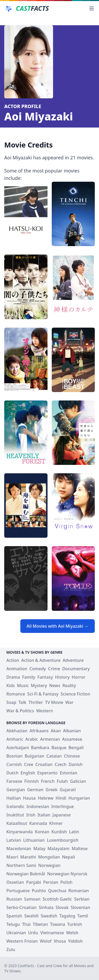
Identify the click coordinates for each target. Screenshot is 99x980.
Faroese (14, 781)
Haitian (14, 798)
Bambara (40, 748)
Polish (67, 882)
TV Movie (54, 702)
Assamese (72, 739)
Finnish (32, 781)
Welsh (72, 933)
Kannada (38, 823)
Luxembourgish (63, 840)
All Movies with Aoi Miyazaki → (58, 626)
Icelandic (15, 806)
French (48, 781)
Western (45, 711)
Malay (39, 849)
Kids (11, 686)
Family (29, 677)
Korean (42, 832)
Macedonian (19, 849)
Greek (52, 790)
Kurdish (59, 832)
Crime (54, 669)
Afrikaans (39, 731)
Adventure (73, 660)
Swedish (49, 916)
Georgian (16, 790)
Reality (69, 686)
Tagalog (67, 916)
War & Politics (20, 711)
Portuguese (18, 891)
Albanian (72, 731)
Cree (29, 764)
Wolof (46, 941)
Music (23, 686)
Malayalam (59, 849)
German (35, 790)
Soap (11, 702)
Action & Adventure (41, 660)
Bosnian (15, 756)
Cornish (14, 764)
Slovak (62, 907)
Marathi (28, 857)
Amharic (15, 739)
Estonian (68, 773)
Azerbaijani (18, 748)
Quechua (57, 891)
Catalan (54, 756)
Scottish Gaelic (57, 899)
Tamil (83, 916)
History (62, 677)
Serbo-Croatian (22, 907)
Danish (76, 764)
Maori (12, 857)
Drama (13, 677)
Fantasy (45, 677)
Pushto (39, 891)
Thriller (36, 702)
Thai (26, 924)
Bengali (76, 748)
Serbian (82, 899)
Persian (51, 882)
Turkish (75, 924)
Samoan (32, 899)
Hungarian (79, 798)
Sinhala (46, 907)
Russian (14, 899)
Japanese (62, 815)
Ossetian (15, 882)
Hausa (29, 798)
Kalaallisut (17, 823)
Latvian (14, 840)
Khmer (56, 823)
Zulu (11, 949)
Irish (31, 815)
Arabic (32, 739)
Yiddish (76, 941)
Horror (79, 677)
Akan (56, 731)
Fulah (62, 781)
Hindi (61, 798)
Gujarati (68, 790)
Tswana (58, 924)
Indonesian (38, 806)
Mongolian (49, 857)
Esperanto (47, 773)
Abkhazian (17, 731)
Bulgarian (35, 756)
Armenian (50, 739)
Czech (61, 764)
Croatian (44, 764)
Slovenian (81, 907)
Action (13, 660)
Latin (74, 832)
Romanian (79, 891)
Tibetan (40, 924)
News (55, 686)
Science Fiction (75, 694)
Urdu (33, 933)
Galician (78, 781)
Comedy (38, 669)
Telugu (13, 924)
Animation (17, 669)
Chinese (72, 756)
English (28, 773)
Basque (59, 748)
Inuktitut (15, 815)
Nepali (69, 857)
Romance (16, 694)
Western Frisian (22, 941)
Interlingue (63, 806)
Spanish (14, 916)
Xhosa (60, 941)
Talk (22, 702)
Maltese (79, 849)
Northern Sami (21, 865)
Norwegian (49, 865)
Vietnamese (52, 933)
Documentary (76, 669)
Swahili (31, 916)
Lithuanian (34, 840)
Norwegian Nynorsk (67, 874)
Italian (44, 815)
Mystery (39, 686)
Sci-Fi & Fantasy (43, 694)
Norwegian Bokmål (26, 874)
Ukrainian (16, 933)
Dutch (12, 773)
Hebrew (46, 798)
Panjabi (34, 882)
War (70, 702)
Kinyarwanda (20, 832)
